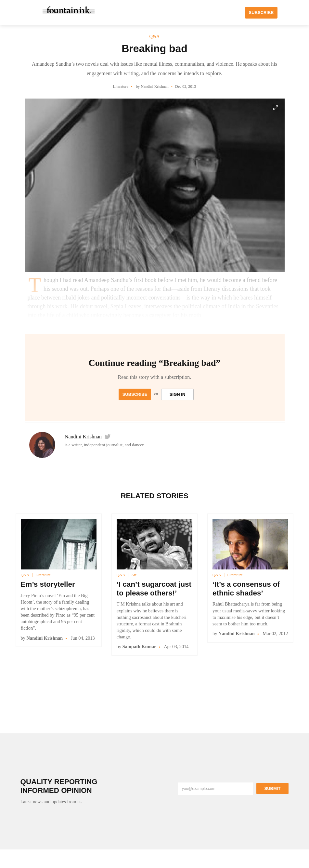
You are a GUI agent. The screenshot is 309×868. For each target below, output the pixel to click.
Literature (43, 575)
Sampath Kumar (139, 647)
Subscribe (135, 394)
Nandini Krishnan (83, 437)
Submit (273, 788)
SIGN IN (177, 394)
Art (134, 575)
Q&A (25, 575)
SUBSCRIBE (261, 13)
